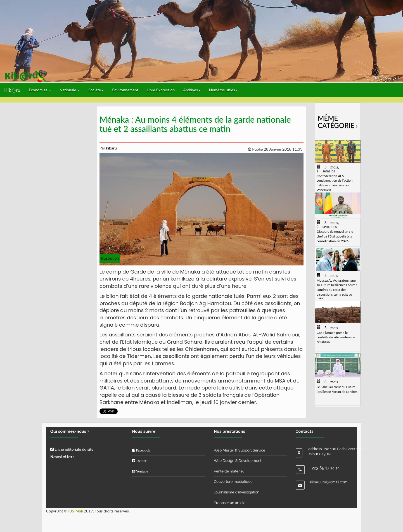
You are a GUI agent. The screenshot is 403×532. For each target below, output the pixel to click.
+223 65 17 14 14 (325, 468)
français (381, 78)
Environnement (125, 90)
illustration (110, 258)
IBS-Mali (75, 511)
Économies (40, 90)
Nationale (70, 90)
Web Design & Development (238, 461)
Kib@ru (12, 90)
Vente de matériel (229, 471)
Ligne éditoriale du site (72, 449)
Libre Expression (161, 90)
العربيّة (393, 78)
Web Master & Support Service (240, 450)
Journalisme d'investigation (237, 492)
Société (96, 90)
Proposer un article (230, 503)
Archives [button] (192, 90)
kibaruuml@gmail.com (329, 482)
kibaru (111, 148)
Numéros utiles (223, 90)
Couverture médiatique (233, 482)
